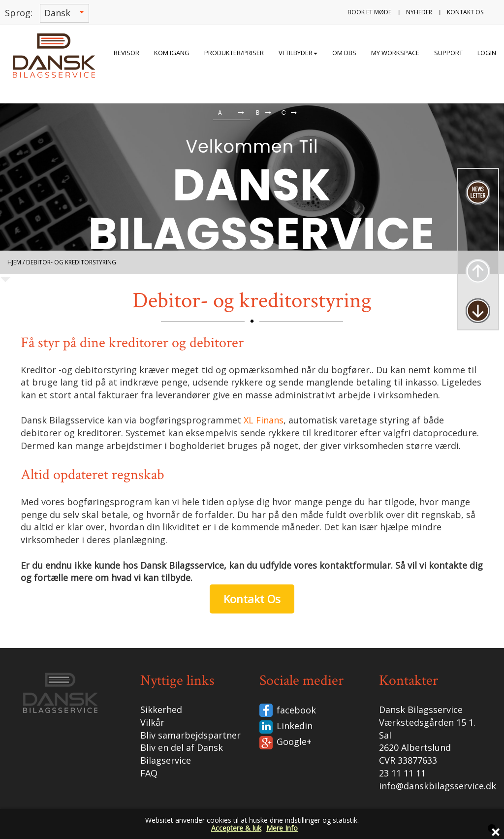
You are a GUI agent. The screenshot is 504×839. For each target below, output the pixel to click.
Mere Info (282, 828)
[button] (23, 114)
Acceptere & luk (236, 828)
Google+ (294, 742)
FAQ (149, 773)
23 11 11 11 (402, 773)
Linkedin (295, 726)
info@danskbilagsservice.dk (438, 786)
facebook (296, 710)
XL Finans (264, 420)
